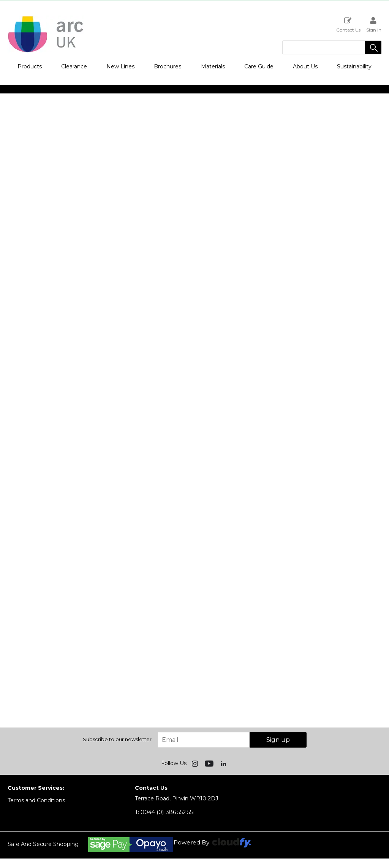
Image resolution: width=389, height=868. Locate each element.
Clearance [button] (74, 66)
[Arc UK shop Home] (46, 52)
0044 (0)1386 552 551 (165, 812)
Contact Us (348, 25)
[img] (196, 763)
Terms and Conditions (36, 800)
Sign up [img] (278, 740)
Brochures (168, 66)
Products (30, 66)
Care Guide (259, 66)
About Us (305, 66)
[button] (373, 47)
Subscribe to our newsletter (117, 739)
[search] (324, 47)
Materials (213, 66)
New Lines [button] (120, 66)
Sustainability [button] (354, 66)
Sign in (374, 25)
